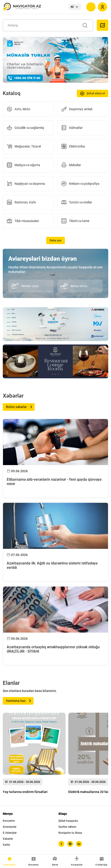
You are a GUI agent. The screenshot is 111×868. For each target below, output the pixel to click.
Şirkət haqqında (68, 821)
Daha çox (55, 240)
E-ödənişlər (10, 833)
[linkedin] (79, 844)
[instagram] (70, 844)
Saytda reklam (67, 827)
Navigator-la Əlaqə (70, 833)
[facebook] (61, 844)
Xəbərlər (8, 839)
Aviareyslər (10, 827)
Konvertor (9, 821)
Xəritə (6, 845)
